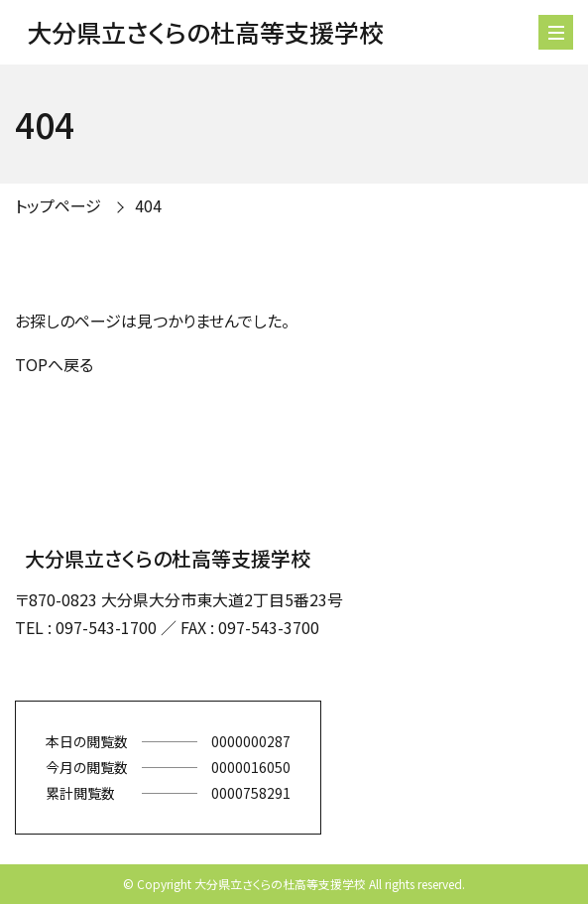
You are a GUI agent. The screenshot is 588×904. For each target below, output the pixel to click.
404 (148, 205)
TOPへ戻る (54, 364)
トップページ (58, 205)
